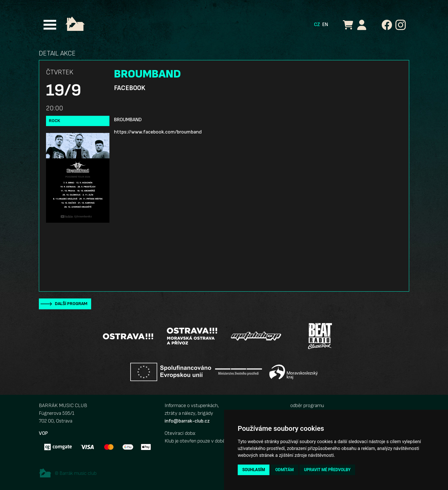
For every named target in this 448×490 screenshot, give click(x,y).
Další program (71, 304)
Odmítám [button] (284, 470)
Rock (55, 121)
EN (325, 24)
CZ (317, 24)
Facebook (130, 88)
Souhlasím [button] (254, 470)
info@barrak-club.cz (187, 421)
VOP (43, 433)
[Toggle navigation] (50, 25)
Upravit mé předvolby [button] (327, 470)
